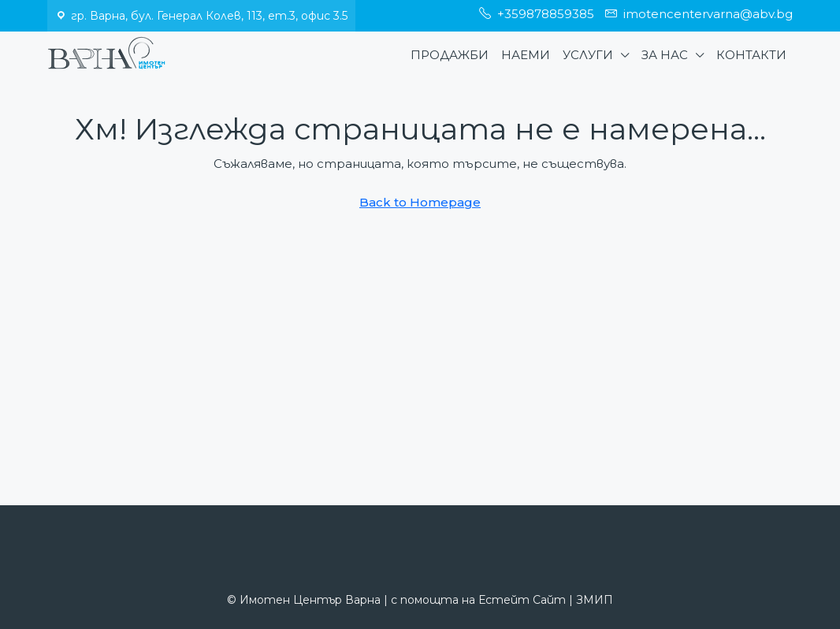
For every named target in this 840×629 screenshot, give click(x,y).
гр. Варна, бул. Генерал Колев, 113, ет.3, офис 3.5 (209, 16)
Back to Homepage (420, 202)
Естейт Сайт (522, 600)
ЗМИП (595, 600)
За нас (665, 55)
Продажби (450, 55)
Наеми (526, 55)
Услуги (588, 55)
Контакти (751, 55)
